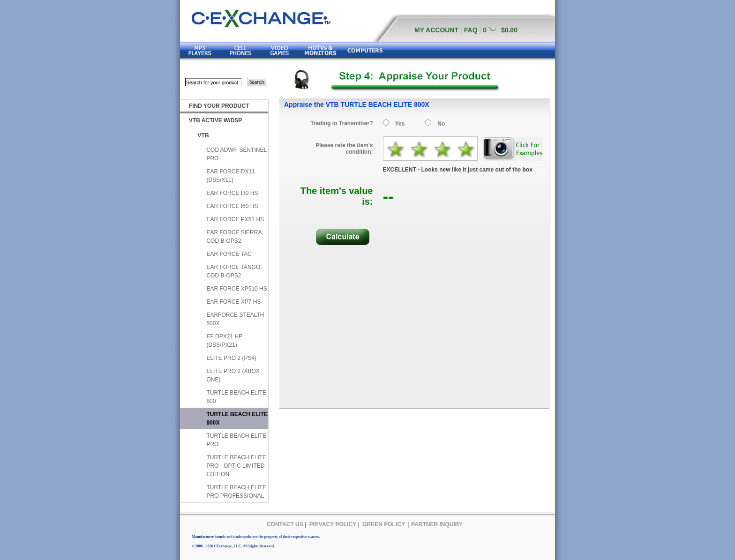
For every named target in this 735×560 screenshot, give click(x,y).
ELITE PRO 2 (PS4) (231, 358)
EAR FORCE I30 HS (232, 193)
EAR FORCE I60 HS (232, 206)
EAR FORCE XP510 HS (236, 289)
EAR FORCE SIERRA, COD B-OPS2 (235, 237)
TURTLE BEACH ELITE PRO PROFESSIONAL (236, 492)
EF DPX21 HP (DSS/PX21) (224, 341)
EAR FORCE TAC (229, 254)
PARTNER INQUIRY (437, 524)
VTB (203, 135)
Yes (400, 124)
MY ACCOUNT (436, 30)
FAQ (471, 30)
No (441, 124)
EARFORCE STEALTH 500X (235, 319)
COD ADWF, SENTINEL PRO (236, 154)
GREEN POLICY (384, 524)
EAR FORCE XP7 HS (233, 302)
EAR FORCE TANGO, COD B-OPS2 (234, 271)
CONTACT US (285, 524)
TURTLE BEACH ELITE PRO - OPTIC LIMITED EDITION (236, 466)
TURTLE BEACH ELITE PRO (236, 440)
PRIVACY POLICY (333, 524)
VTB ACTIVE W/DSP (216, 120)
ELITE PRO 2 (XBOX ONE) (233, 375)
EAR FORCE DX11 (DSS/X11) (230, 176)
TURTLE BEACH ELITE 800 (236, 397)
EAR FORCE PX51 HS (235, 219)
